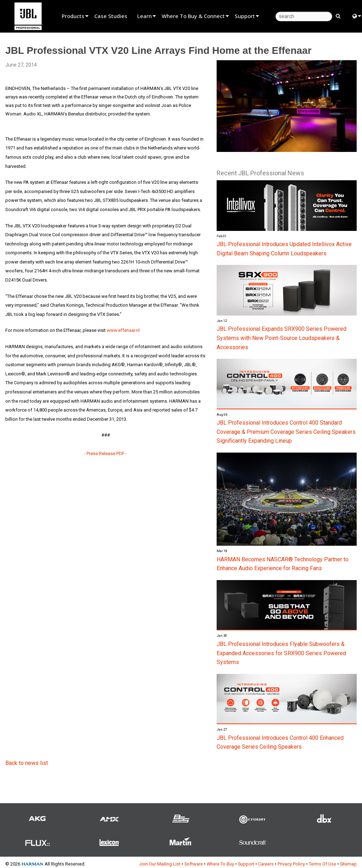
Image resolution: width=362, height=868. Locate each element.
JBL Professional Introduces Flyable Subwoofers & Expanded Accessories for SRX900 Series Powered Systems (281, 653)
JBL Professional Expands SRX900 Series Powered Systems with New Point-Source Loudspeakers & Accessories (282, 338)
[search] (304, 16)
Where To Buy (220, 864)
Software (194, 864)
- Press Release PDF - (105, 453)
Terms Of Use (322, 864)
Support (245, 16)
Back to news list (27, 763)
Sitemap (348, 864)
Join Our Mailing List (160, 864)
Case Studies (111, 16)
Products (73, 16)
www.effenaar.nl (123, 330)
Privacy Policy (291, 864)
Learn (144, 16)
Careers (266, 864)
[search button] (338, 16)
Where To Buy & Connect (193, 16)
